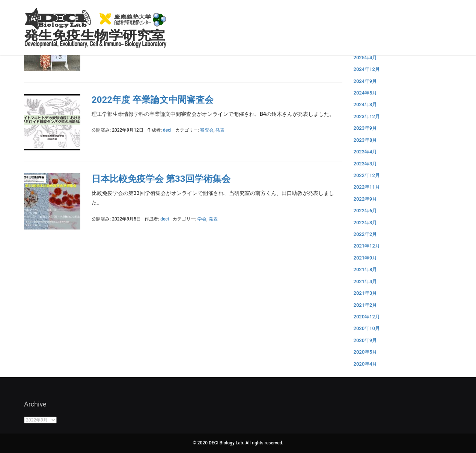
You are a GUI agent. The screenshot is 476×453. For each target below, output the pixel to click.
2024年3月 (365, 104)
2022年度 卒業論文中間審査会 (153, 100)
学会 (202, 219)
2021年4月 (365, 281)
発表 (220, 130)
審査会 (207, 130)
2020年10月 (367, 328)
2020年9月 (365, 340)
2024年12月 (367, 69)
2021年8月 (365, 269)
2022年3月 (365, 223)
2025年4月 (365, 58)
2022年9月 (365, 199)
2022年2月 (365, 234)
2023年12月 (367, 116)
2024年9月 (365, 81)
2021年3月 (365, 293)
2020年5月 (365, 352)
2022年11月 (367, 187)
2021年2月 (365, 305)
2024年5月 (365, 93)
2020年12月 (367, 317)
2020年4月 (365, 364)
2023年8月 (365, 140)
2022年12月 (367, 175)
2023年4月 (365, 152)
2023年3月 (365, 164)
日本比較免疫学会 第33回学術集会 (161, 179)
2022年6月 (365, 211)
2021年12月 (367, 246)
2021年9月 (365, 258)
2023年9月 (365, 128)
